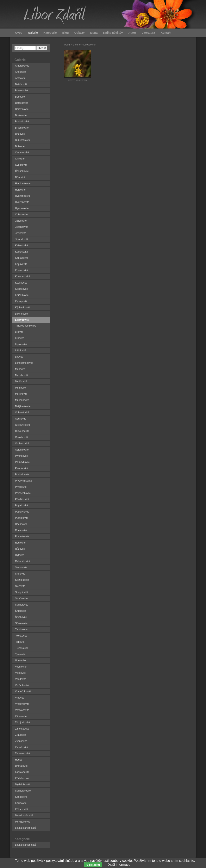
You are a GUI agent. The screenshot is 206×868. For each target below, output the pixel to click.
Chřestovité (21, 215)
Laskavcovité (22, 772)
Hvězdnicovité (23, 196)
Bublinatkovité (23, 140)
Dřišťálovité (21, 766)
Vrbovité (20, 698)
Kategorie (50, 33)
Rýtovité (20, 555)
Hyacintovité (22, 208)
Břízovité (20, 134)
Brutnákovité (22, 122)
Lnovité (19, 357)
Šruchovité (21, 617)
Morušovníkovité (24, 816)
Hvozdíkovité (22, 202)
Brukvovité (21, 115)
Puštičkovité (22, 518)
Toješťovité (21, 636)
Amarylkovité (22, 66)
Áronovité (20, 78)
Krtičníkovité (22, 295)
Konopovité (21, 797)
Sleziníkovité (22, 580)
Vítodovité (21, 679)
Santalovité (21, 568)
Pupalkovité (21, 506)
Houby (19, 760)
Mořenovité (21, 394)
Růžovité (20, 549)
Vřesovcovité (22, 704)
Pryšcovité (21, 487)
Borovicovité (22, 109)
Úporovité (20, 661)
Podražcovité (22, 475)
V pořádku (93, 865)
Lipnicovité (21, 344)
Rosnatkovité (22, 537)
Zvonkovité (21, 741)
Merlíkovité (21, 382)
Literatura (148, 33)
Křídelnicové (22, 778)
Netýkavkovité (23, 406)
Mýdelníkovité (23, 785)
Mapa (94, 33)
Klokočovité (21, 289)
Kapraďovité (22, 258)
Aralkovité (21, 72)
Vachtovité (21, 667)
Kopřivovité (21, 264)
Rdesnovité (21, 524)
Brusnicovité (22, 128)
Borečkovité (22, 103)
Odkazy (80, 33)
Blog (66, 33)
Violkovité (20, 673)
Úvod (67, 45)
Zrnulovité (21, 735)
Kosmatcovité (23, 277)
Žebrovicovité (22, 754)
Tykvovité (20, 654)
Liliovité (19, 332)
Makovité (20, 369)
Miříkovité (20, 388)
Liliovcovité (89, 45)
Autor (132, 33)
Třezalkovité (22, 648)
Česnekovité (22, 171)
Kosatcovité (21, 270)
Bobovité (20, 97)
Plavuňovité (21, 468)
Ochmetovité (22, 413)
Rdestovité (21, 530)
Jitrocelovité (22, 239)
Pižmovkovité (22, 462)
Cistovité (20, 159)
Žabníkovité (21, 747)
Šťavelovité (21, 623)
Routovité (20, 543)
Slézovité (20, 586)
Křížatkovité (22, 809)
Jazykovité (21, 221)
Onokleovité (22, 437)
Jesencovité (22, 227)
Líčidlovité (21, 351)
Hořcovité (20, 190)
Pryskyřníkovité (23, 481)
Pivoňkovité (21, 456)
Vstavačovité (22, 710)
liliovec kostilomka (26, 326)
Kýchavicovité (23, 308)
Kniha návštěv (113, 33)
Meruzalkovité (23, 822)
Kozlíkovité (21, 283)
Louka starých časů (26, 828)
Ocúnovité (21, 419)
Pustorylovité (22, 512)
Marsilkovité (22, 375)
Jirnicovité (21, 233)
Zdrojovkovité (22, 723)
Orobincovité (22, 444)
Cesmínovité (22, 153)
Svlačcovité (21, 599)
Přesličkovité (22, 499)
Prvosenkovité (23, 493)
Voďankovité (22, 685)
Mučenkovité (22, 400)
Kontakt (166, 33)
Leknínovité (21, 314)
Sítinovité (20, 574)
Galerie (77, 45)
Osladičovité (22, 450)
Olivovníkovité (23, 425)
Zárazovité (21, 716)
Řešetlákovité (23, 561)
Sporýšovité (22, 592)
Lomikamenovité (24, 363)
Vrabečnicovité (23, 692)
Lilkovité (20, 338)
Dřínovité (20, 177)
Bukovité (20, 146)
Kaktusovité (21, 252)
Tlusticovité (21, 630)
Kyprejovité (21, 301)
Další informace (119, 865)
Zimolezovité (22, 729)
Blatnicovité (21, 91)
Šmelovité (21, 611)
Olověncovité (22, 431)
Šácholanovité (23, 791)
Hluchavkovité (23, 184)
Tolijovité (20, 642)
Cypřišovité (21, 165)
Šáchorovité (22, 605)
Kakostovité (21, 246)
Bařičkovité (21, 84)
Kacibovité (21, 803)
